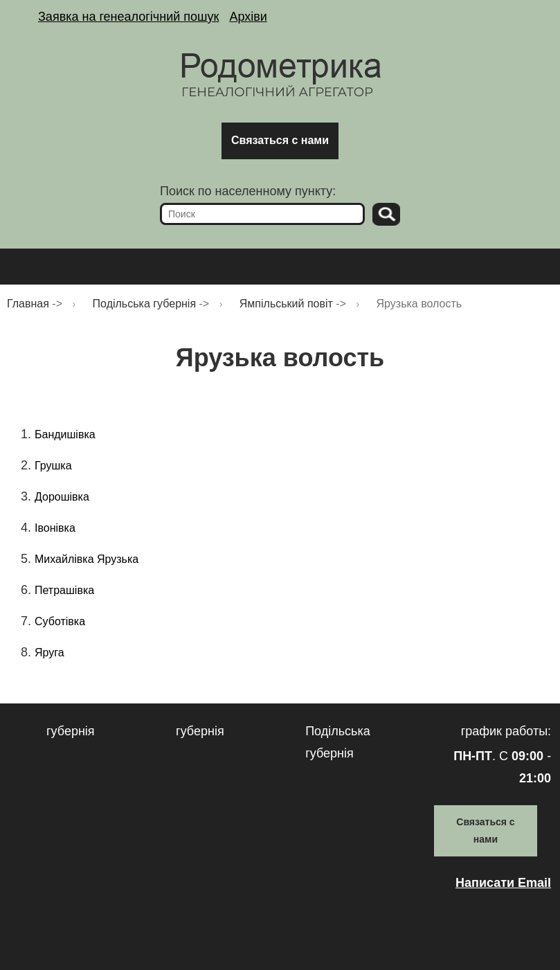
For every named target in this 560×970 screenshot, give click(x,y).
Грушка (53, 466)
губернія (71, 731)
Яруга (49, 653)
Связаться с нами (280, 140)
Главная (28, 304)
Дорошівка (62, 497)
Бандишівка (65, 434)
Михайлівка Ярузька (87, 559)
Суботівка (60, 621)
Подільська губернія (145, 304)
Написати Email (503, 883)
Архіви (248, 17)
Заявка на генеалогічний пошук (128, 17)
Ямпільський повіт (286, 304)
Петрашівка (64, 590)
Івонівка (55, 528)
